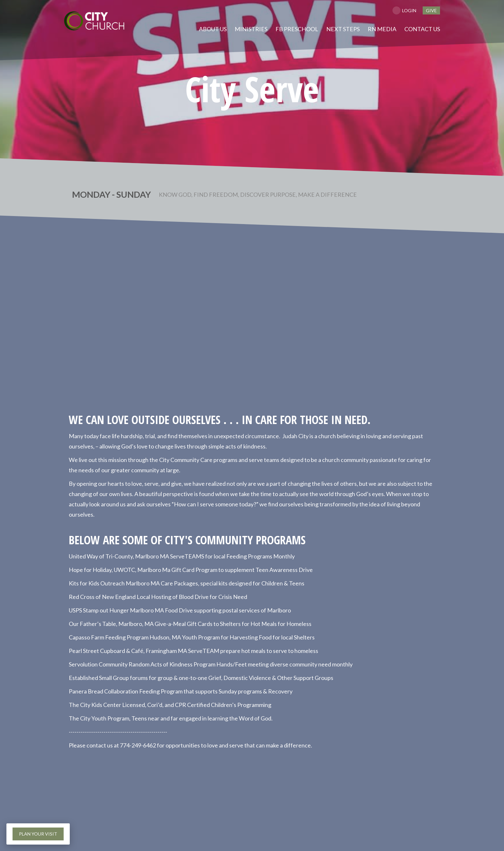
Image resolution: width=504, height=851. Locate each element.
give (431, 10)
